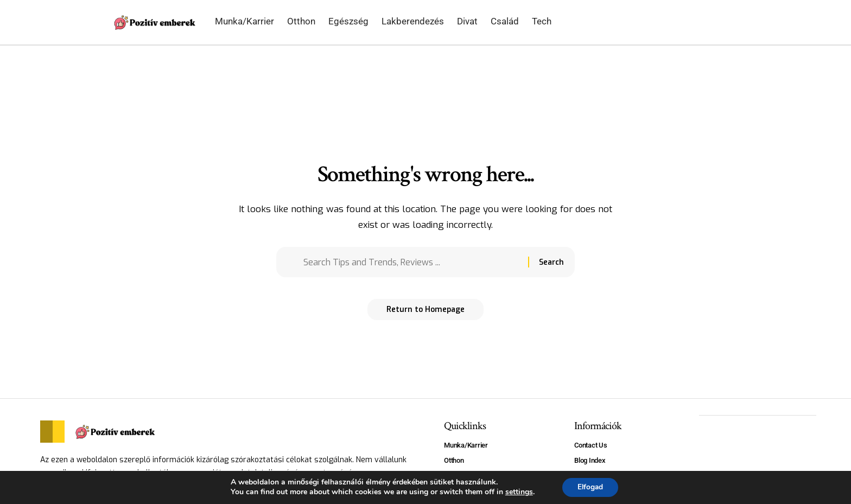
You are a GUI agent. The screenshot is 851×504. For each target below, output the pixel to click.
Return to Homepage (426, 313)
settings (517, 492)
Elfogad (590, 487)
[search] (720, 22)
